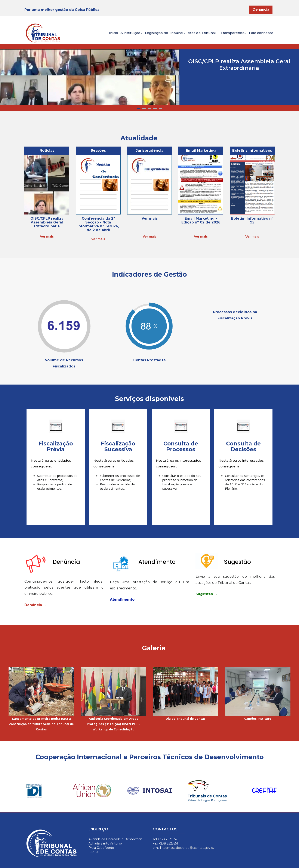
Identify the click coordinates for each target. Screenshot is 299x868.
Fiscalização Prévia (56, 446)
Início (98, 35)
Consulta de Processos (181, 446)
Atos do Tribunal (196, 36)
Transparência (230, 36)
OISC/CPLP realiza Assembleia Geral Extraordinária (239, 65)
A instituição (119, 36)
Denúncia (261, 10)
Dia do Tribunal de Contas (186, 719)
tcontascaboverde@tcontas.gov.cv (188, 848)
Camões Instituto (258, 719)
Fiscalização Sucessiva (118, 446)
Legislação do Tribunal (156, 36)
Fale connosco (260, 35)
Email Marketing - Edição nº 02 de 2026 (201, 220)
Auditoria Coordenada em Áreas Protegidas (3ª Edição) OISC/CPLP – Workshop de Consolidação (113, 724)
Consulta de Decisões (243, 446)
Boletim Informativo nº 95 (252, 220)
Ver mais (47, 236)
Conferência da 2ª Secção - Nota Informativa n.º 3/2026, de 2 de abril (98, 224)
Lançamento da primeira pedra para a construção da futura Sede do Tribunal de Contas (41, 724)
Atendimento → (124, 600)
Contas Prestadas (149, 360)
